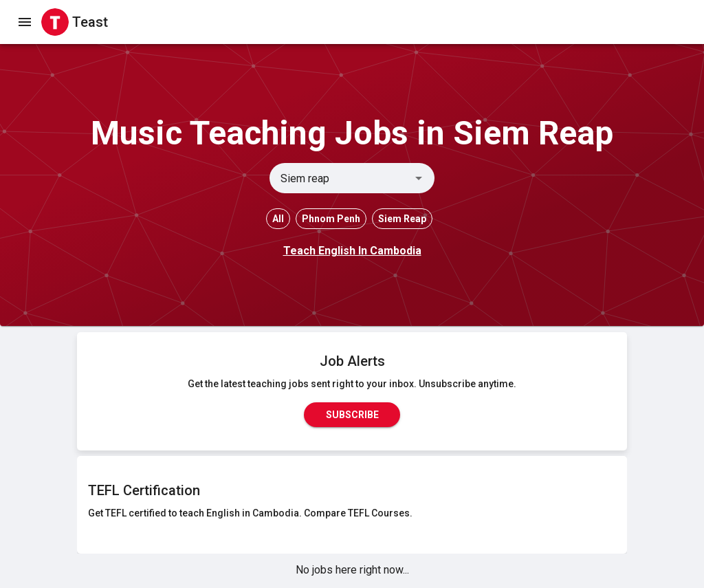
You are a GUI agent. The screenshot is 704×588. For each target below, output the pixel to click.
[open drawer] (25, 22)
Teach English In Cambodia (352, 251)
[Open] (419, 178)
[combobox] (341, 178)
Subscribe (352, 415)
